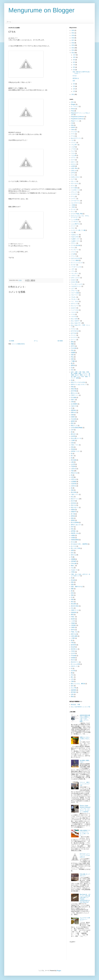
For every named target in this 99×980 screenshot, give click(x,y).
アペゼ (73, 136)
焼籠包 (73, 510)
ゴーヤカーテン (76, 201)
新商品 (73, 520)
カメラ (73, 179)
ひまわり (74, 280)
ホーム (9, 22)
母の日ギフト (75, 662)
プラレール (74, 291)
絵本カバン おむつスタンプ (79, 384)
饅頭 (72, 697)
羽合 (72, 350)
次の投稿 (11, 341)
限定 (72, 423)
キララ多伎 (74, 188)
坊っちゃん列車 (76, 664)
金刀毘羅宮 (74, 404)
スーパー (74, 226)
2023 (73, 30)
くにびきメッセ (76, 190)
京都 (72, 402)
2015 (73, 45)
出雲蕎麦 (74, 482)
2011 (73, 94)
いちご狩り (74, 145)
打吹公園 (74, 563)
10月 (75, 57)
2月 (74, 89)
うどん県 (74, 155)
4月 (74, 84)
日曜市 (73, 627)
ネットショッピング (77, 263)
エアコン (74, 158)
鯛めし (73, 566)
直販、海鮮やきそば (77, 587)
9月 (74, 60)
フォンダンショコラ (77, 284)
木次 (72, 675)
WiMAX (73, 127)
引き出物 (74, 348)
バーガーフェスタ (76, 267)
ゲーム (73, 196)
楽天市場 (74, 391)
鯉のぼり (74, 434)
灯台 (72, 608)
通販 (72, 589)
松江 (72, 497)
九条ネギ (74, 406)
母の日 (73, 660)
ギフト (73, 186)
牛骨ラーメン (75, 395)
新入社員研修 (75, 522)
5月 (74, 70)
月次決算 (74, 419)
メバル (73, 314)
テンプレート (75, 250)
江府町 (73, 441)
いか (72, 140)
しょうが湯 (74, 220)
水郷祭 (73, 535)
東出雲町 (74, 604)
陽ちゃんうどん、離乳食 (78, 684)
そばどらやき (75, 237)
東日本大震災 (75, 606)
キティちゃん (75, 183)
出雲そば (74, 479)
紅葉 (72, 443)
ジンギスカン (75, 222)
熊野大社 (74, 412)
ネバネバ (74, 265)
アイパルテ (74, 132)
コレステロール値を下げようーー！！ (85, 919)
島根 (72, 599)
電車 (72, 595)
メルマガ (74, 316)
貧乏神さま (76, 78)
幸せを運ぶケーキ (76, 438)
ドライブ (74, 252)
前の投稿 (60, 341)
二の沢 (73, 621)
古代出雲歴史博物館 (77, 428)
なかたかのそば (76, 258)
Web (72, 125)
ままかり (74, 308)
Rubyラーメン (75, 121)
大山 (72, 568)
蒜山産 (73, 647)
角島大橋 (74, 389)
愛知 (72, 342)
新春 (72, 518)
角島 (72, 387)
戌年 (72, 694)
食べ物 (73, 514)
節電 (72, 550)
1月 (74, 91)
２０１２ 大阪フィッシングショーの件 (85, 784)
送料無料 (74, 561)
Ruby (73, 111)
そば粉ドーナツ (76, 241)
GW (74, 81)
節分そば (74, 555)
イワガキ (74, 149)
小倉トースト (75, 494)
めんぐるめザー (76, 321)
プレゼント (74, 299)
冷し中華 (74, 688)
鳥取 (72, 582)
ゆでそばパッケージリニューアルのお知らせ (85, 855)
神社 (72, 529)
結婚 (72, 415)
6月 (74, 67)
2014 (73, 48)
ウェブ (73, 151)
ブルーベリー (75, 295)
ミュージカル (75, 310)
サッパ (73, 211)
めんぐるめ (74, 319)
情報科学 (74, 512)
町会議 (73, 580)
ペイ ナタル (75, 301)
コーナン (74, 199)
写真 (72, 471)
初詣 (72, 490)
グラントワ (74, 192)
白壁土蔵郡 (74, 636)
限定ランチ (74, 425)
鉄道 (72, 593)
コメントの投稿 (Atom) (18, 344)
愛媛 (72, 344)
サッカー (74, 209)
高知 (72, 447)
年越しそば (74, 632)
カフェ (73, 175)
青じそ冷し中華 (76, 548)
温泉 (72, 359)
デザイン (74, 243)
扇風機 (73, 559)
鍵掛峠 (73, 421)
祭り (72, 456)
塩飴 (72, 355)
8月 (74, 62)
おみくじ (74, 162)
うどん (73, 153)
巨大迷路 (74, 397)
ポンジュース (75, 306)
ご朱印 (73, 207)
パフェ (73, 271)
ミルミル (74, 312)
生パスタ (74, 546)
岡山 (72, 357)
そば (72, 232)
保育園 (73, 658)
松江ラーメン (75, 499)
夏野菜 (73, 365)
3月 (74, 86)
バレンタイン (75, 273)
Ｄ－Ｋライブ (75, 106)
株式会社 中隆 (76, 705)
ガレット (74, 181)
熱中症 (73, 630)
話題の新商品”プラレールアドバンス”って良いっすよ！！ (85, 833)
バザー (73, 269)
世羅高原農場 (75, 540)
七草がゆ (74, 469)
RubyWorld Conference (78, 117)
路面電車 (74, 690)
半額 (72, 643)
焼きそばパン (75, 507)
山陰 (72, 462)
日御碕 (73, 623)
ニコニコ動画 (75, 260)
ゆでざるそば (75, 331)
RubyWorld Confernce (77, 119)
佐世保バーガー (76, 451)
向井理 (73, 436)
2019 (73, 35)
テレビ (73, 248)
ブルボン (74, 297)
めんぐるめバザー (76, 323)
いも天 (73, 147)
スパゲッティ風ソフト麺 (78, 230)
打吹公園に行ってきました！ (85, 875)
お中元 (73, 173)
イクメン (74, 143)
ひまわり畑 (74, 282)
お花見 (73, 166)
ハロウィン (74, 276)
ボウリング (74, 304)
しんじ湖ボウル (76, 224)
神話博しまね (75, 533)
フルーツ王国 (75, 293)
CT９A (75, 76)
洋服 (72, 681)
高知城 (73, 449)
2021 (73, 33)
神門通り (74, 531)
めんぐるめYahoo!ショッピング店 (81, 707)
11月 (75, 55)
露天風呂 (74, 692)
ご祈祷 (73, 205)
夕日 (72, 679)
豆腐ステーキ (75, 610)
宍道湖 (73, 466)
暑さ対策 (74, 492)
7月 (74, 65)
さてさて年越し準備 (77, 214)
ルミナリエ (74, 337)
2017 (73, 40)
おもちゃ (74, 164)
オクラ (73, 160)
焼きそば (74, 505)
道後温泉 (74, 612)
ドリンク (74, 256)
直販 (72, 584)
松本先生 (74, 503)
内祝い (73, 617)
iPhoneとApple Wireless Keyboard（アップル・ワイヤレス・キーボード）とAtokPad (85, 809)
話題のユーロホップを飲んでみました (85, 739)
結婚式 (73, 417)
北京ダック (74, 666)
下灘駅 (73, 361)
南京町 (73, 619)
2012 (73, 53)
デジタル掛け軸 (76, 245)
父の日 (73, 653)
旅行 (72, 686)
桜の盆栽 (74, 460)
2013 (73, 50)
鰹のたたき (74, 393)
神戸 (72, 527)
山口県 (73, 464)
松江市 (73, 501)
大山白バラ (74, 570)
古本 (72, 430)
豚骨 (72, 615)
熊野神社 (74, 410)
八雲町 (73, 638)
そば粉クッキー (76, 239)
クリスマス (74, 194)
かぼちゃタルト (76, 177)
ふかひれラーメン (76, 286)
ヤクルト (74, 329)
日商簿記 (74, 625)
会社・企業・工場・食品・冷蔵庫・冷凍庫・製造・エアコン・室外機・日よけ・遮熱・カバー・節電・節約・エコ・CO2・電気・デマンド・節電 (81, 375)
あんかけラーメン (76, 138)
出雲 (72, 477)
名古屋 (73, 671)
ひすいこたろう (76, 278)
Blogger (73, 104)
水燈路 (73, 538)
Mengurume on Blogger (41, 10)
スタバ (73, 228)
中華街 (73, 572)
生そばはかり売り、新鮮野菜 (79, 544)
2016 (73, 43)
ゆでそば (74, 333)
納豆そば (74, 634)
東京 (72, 602)
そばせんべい (75, 235)
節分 (72, 553)
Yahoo (73, 130)
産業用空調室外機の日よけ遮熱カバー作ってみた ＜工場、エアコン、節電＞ (85, 718)
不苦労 (73, 651)
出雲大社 (74, 486)
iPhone (73, 109)
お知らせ (74, 171)
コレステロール (76, 203)
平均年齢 (74, 656)
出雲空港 (74, 484)
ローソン (74, 340)
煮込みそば (74, 473)
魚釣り (73, 400)
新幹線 (73, 516)
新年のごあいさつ (76, 525)
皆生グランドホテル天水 (78, 382)
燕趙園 (73, 353)
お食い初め (74, 168)
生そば (73, 542)
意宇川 (73, 346)
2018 (73, 38)
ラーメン (74, 335)
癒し (72, 677)
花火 (72, 370)
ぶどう (73, 288)
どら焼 (73, 254)
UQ (72, 123)
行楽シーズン (75, 445)
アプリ (73, 134)
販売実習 (74, 645)
